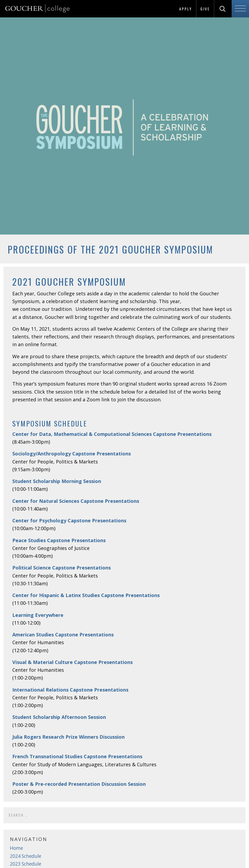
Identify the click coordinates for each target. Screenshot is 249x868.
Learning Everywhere (38, 615)
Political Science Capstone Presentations (62, 568)
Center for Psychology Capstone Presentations (69, 520)
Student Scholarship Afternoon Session (59, 717)
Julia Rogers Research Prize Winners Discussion (68, 737)
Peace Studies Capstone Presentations (59, 540)
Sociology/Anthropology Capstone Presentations (72, 454)
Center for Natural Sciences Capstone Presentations (76, 501)
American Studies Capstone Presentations (63, 635)
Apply (186, 9)
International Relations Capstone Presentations (70, 690)
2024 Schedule (26, 856)
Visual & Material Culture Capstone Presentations (72, 662)
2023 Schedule (26, 864)
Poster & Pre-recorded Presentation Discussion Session (79, 784)
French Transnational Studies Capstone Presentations (77, 756)
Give (205, 9)
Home (16, 848)
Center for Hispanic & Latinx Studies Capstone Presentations (86, 595)
